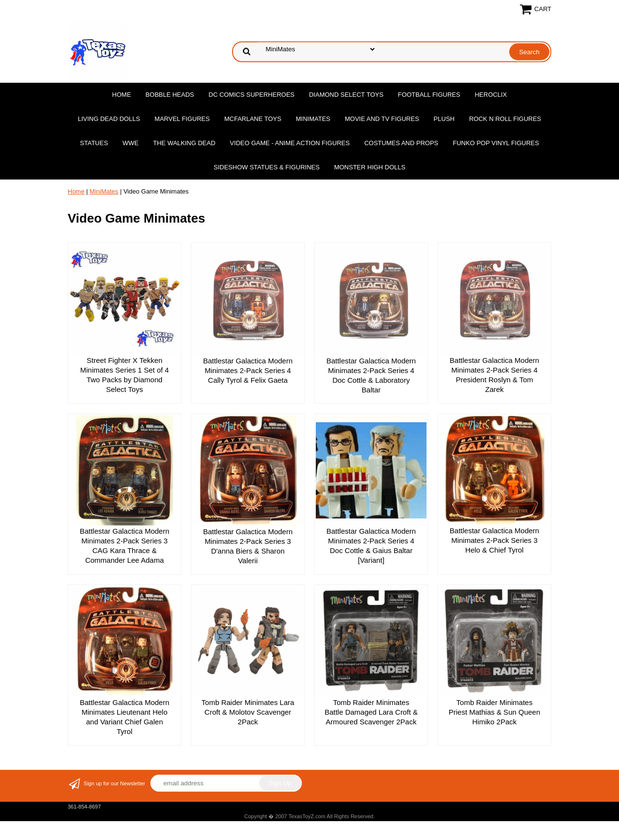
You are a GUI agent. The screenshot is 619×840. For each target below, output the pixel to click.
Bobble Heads (170, 95)
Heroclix (491, 95)
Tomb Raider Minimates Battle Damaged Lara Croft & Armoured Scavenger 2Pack (371, 712)
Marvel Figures (182, 119)
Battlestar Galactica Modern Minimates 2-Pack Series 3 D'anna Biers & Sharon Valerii (248, 546)
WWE (130, 143)
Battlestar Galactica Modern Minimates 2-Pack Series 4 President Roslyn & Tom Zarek (494, 375)
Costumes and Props (401, 143)
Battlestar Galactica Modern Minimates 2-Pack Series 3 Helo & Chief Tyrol (494, 540)
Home (122, 95)
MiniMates (313, 119)
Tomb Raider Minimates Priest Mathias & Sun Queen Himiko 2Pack (494, 712)
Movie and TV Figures (382, 119)
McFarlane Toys (253, 119)
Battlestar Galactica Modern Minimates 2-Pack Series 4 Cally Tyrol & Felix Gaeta (248, 370)
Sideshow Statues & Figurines (267, 167)
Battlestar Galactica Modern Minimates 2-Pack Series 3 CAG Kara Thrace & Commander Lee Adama (125, 546)
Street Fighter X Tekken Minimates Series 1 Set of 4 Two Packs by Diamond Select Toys (125, 375)
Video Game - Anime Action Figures (290, 143)
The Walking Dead (184, 143)
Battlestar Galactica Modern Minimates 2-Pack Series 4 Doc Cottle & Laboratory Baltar (371, 375)
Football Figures (429, 95)
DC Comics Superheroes (251, 95)
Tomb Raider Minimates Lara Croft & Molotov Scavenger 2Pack (248, 712)
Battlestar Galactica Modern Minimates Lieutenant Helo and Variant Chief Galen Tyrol (125, 717)
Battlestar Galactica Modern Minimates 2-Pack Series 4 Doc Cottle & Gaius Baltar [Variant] (371, 546)
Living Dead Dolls (109, 119)
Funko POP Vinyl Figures (496, 143)
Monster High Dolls (370, 167)
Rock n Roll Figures (505, 119)
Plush (444, 119)
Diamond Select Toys (346, 95)
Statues (94, 143)
